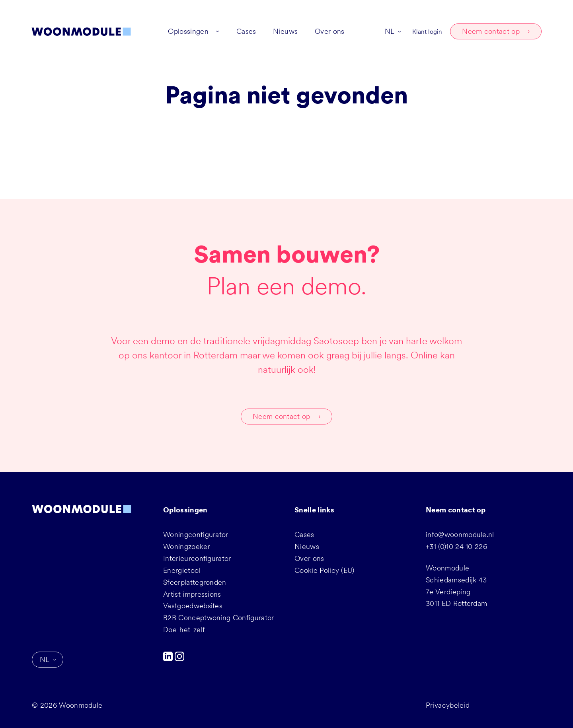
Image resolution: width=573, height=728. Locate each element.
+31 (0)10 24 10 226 (456, 546)
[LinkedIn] (169, 659)
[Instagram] (179, 659)
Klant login (427, 32)
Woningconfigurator (196, 534)
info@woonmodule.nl (460, 534)
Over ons (309, 558)
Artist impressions (192, 594)
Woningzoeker (187, 546)
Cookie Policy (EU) (325, 570)
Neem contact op (490, 32)
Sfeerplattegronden (195, 582)
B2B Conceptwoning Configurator (219, 618)
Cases (304, 534)
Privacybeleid (448, 705)
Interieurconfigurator (197, 558)
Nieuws (307, 546)
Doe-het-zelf (184, 630)
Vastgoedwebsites (193, 606)
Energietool (182, 570)
